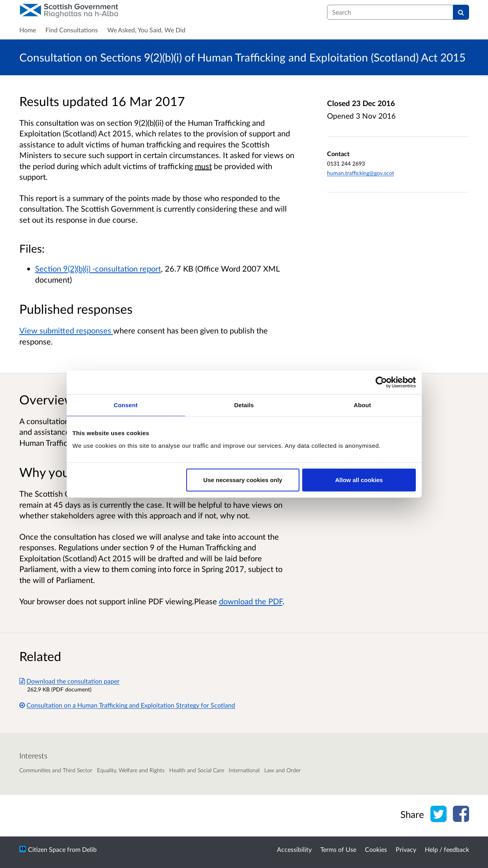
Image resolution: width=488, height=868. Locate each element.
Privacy (406, 849)
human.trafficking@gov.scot (361, 173)
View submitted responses (66, 330)
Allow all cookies (359, 480)
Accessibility (294, 849)
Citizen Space (47, 849)
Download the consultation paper (70, 681)
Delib (89, 849)
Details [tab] (244, 405)
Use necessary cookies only (243, 480)
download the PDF (251, 601)
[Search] (461, 12)
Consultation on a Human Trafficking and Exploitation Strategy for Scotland (127, 705)
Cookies (376, 849)
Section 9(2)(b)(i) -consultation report (98, 268)
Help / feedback (447, 849)
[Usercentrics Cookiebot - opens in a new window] (381, 382)
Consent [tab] (126, 405)
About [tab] (363, 405)
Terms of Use (338, 849)
